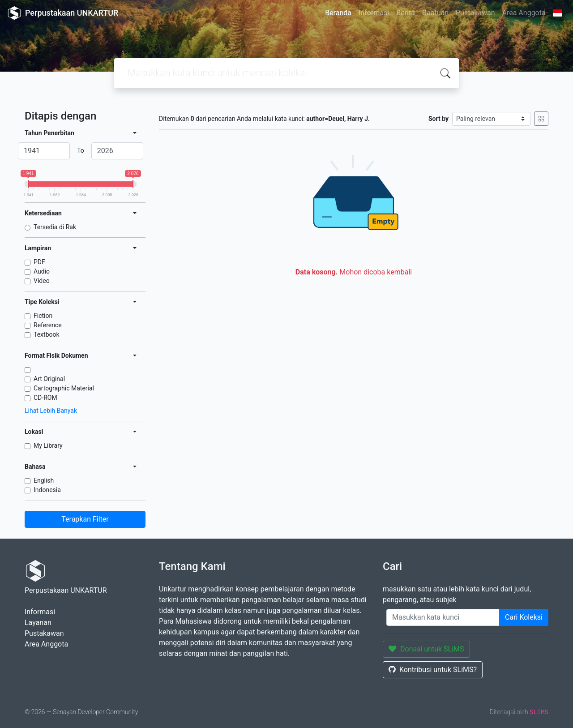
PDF (39, 262)
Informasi (374, 13)
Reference (48, 325)
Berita (406, 13)
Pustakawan (475, 13)
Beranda (338, 13)
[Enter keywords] (443, 617)
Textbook (47, 334)
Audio (42, 271)
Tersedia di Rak (55, 227)
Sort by (438, 119)
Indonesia (47, 490)
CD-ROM (45, 398)
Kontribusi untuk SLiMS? (433, 670)
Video (42, 281)
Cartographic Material (64, 388)
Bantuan (435, 13)
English (44, 480)
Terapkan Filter (85, 519)
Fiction (43, 316)
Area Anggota (524, 13)
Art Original (49, 379)
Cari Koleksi (524, 617)
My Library (48, 445)
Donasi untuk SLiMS (426, 649)
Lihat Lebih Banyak (51, 411)
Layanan (38, 623)
